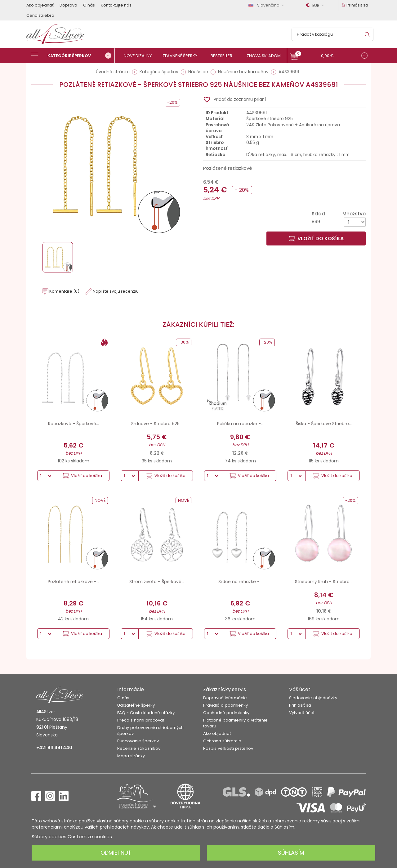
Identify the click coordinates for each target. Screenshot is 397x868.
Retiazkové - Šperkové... (74, 424)
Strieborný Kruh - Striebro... (324, 582)
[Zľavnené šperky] (182, 56)
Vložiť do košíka (316, 238)
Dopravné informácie (225, 698)
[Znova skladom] (266, 56)
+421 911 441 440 (54, 748)
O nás (89, 5)
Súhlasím (291, 853)
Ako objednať (40, 5)
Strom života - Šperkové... (157, 582)
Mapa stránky (131, 756)
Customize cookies (90, 837)
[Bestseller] (224, 56)
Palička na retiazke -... (240, 424)
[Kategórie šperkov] (73, 56)
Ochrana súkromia (222, 741)
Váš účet (300, 689)
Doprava (68, 5)
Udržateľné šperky (136, 705)
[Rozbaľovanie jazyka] (267, 5)
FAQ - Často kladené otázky (146, 713)
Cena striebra (40, 15)
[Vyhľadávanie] (332, 34)
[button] (329, 56)
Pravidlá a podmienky (225, 705)
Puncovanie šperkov (138, 741)
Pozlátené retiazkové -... (74, 582)
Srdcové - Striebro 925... (157, 424)
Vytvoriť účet (302, 713)
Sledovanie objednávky (313, 698)
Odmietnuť (116, 853)
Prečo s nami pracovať (141, 720)
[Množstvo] (355, 222)
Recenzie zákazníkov (139, 748)
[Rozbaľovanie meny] (316, 5)
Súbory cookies (49, 837)
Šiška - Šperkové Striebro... (324, 424)
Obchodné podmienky (226, 713)
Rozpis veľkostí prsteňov (228, 748)
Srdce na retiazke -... (240, 582)
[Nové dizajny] (140, 56)
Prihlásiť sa (300, 705)
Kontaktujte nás (116, 5)
